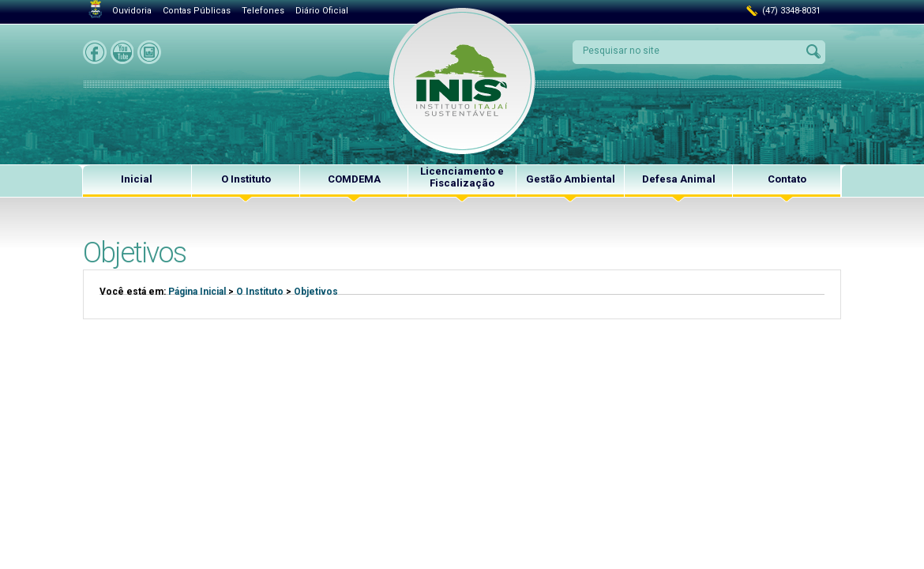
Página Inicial (197, 292)
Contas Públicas (197, 11)
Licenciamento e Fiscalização (462, 177)
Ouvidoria (132, 11)
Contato (787, 179)
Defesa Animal (679, 179)
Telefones (263, 11)
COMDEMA (354, 179)
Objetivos (316, 292)
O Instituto (246, 179)
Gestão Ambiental (571, 179)
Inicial (137, 179)
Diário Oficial (322, 11)
